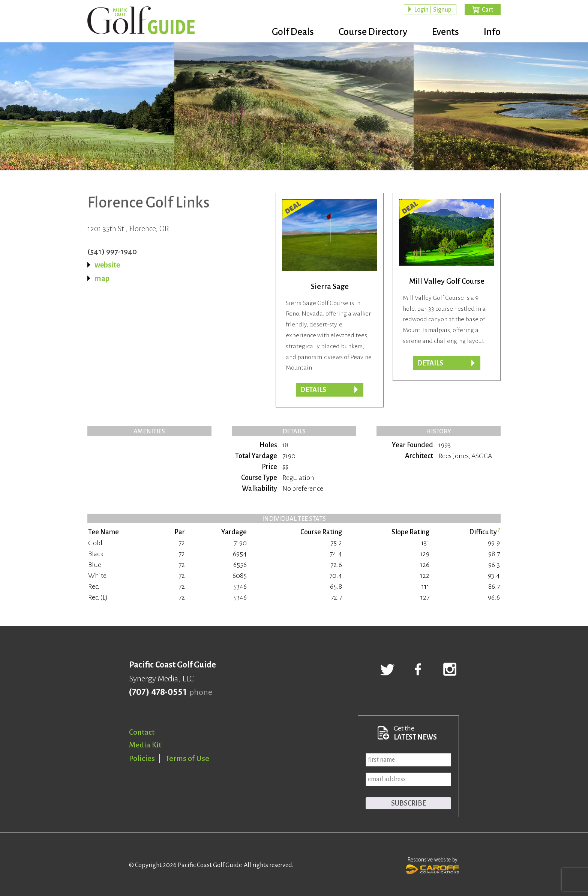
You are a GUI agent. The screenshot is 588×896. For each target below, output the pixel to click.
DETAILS (430, 363)
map (102, 278)
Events (445, 32)
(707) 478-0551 (158, 692)
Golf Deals (293, 32)
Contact (142, 732)
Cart (487, 10)
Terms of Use (187, 758)
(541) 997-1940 (112, 251)
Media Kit (145, 745)
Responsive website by (433, 865)
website (107, 265)
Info (492, 32)
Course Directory (373, 32)
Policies (142, 758)
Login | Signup (433, 10)
